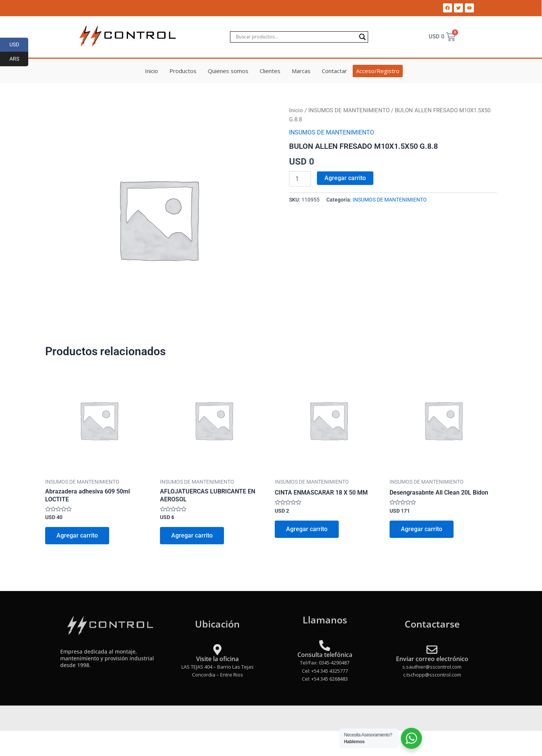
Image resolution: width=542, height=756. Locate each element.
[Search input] (295, 37)
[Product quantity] (300, 179)
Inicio (151, 71)
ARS (19, 59)
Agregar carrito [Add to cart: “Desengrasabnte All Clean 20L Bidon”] (422, 529)
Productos (183, 71)
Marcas (301, 71)
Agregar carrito (345, 178)
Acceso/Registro (378, 71)
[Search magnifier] (362, 37)
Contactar (334, 71)
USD (19, 45)
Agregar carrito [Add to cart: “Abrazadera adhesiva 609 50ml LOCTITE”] (77, 535)
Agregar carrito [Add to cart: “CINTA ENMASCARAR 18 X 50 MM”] (307, 529)
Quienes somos (228, 71)
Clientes (270, 71)
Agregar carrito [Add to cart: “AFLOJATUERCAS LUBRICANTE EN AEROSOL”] (192, 535)
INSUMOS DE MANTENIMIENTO (349, 110)
